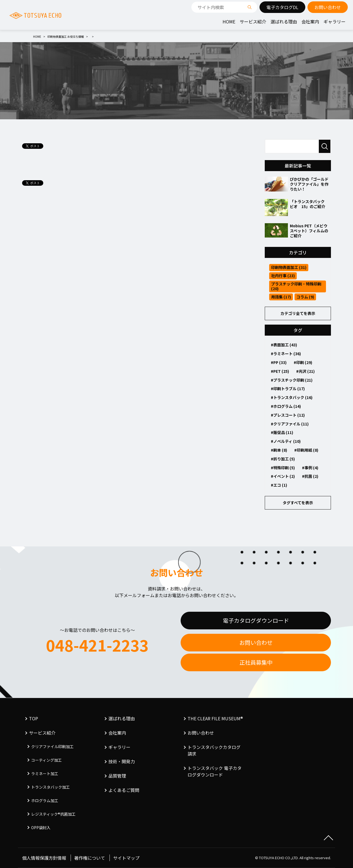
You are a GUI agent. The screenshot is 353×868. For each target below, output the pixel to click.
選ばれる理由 (284, 21)
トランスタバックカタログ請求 (214, 750)
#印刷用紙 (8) (306, 450)
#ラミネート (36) (286, 354)
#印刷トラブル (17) (288, 389)
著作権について (90, 858)
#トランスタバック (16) (292, 397)
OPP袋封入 (41, 827)
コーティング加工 (46, 760)
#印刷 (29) (303, 362)
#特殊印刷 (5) (283, 468)
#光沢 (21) (305, 371)
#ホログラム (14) (286, 406)
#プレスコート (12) (288, 415)
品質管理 (117, 776)
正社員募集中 (256, 662)
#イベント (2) (283, 476)
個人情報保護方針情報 (44, 858)
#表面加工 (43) (284, 345)
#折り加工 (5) (283, 459)
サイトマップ (126, 858)
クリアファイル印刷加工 (52, 746)
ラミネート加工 (45, 773)
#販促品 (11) (282, 432)
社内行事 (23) (283, 276)
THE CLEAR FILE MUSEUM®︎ (215, 718)
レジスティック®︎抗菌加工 (53, 814)
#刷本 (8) (279, 450)
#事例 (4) (310, 468)
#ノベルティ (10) (286, 441)
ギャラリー (335, 21)
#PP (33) (279, 362)
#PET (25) (280, 371)
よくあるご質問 (124, 790)
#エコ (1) (279, 485)
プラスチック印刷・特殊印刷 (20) (296, 286)
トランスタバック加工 (50, 787)
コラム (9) (305, 297)
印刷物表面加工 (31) (289, 267)
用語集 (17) (281, 297)
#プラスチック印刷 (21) (292, 380)
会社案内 (310, 21)
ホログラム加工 (45, 800)
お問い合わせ (256, 642)
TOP (34, 718)
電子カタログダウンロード (256, 620)
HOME (229, 21)
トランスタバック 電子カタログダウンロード (215, 771)
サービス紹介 (253, 21)
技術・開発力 (122, 761)
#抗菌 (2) (310, 476)
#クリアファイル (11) (290, 424)
